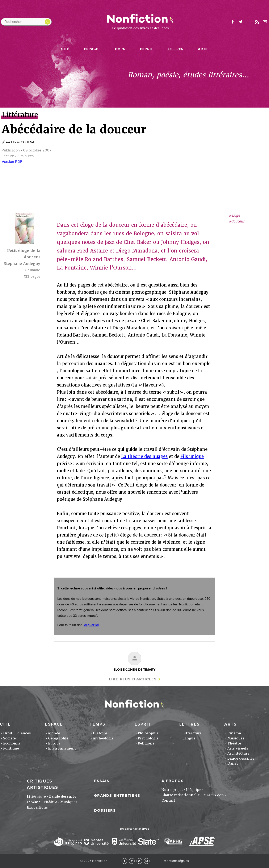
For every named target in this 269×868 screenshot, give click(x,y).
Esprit (147, 49)
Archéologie (103, 738)
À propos (173, 781)
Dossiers (105, 810)
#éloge (234, 215)
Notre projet (172, 790)
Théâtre (234, 743)
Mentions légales (176, 861)
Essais (102, 781)
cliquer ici (91, 625)
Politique (11, 748)
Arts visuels (238, 748)
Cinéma (234, 733)
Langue (189, 738)
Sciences (23, 733)
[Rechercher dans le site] (26, 22)
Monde (54, 733)
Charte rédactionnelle (181, 795)
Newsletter (265, 22)
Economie (12, 743)
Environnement (62, 748)
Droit (8, 733)
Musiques (236, 738)
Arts (203, 49)
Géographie (58, 738)
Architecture (238, 753)
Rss (257, 22)
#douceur (237, 221)
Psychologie (148, 738)
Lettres (176, 49)
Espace (91, 49)
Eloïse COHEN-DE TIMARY (134, 670)
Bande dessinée (241, 758)
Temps (119, 49)
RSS (139, 861)
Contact (168, 800)
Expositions (37, 807)
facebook (232, 22)
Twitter (132, 861)
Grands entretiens (117, 796)
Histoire (100, 733)
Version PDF (12, 162)
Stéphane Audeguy (22, 264)
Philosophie (148, 733)
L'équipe (194, 790)
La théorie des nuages (144, 456)
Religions (146, 743)
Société (9, 738)
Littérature (192, 733)
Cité (65, 49)
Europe (54, 743)
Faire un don (213, 795)
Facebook (124, 861)
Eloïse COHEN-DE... (26, 142)
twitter (241, 22)
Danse (233, 763)
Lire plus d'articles (133, 679)
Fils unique (192, 456)
